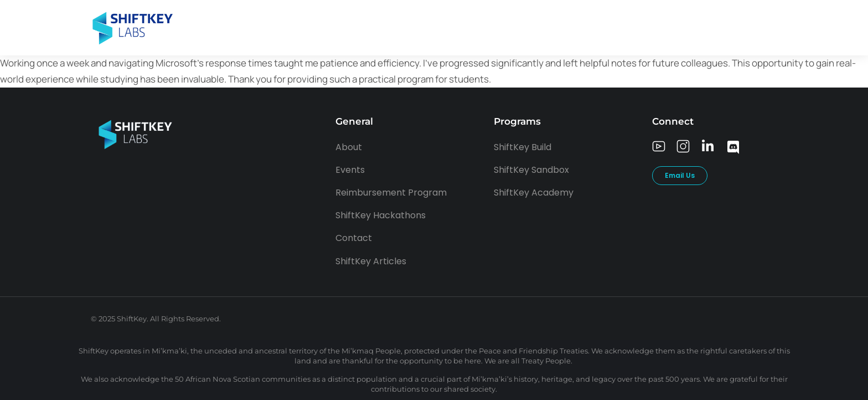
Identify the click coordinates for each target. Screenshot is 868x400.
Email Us (680, 175)
